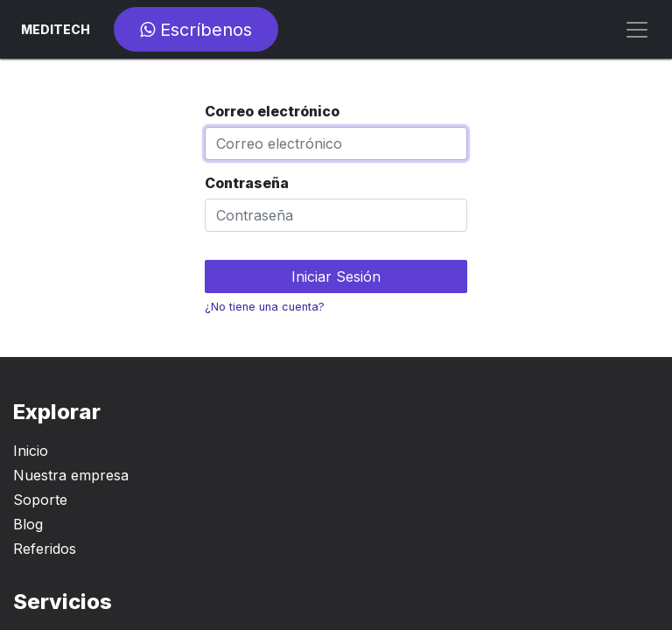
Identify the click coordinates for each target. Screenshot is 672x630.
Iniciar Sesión (336, 276)
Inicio (31, 451)
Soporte (40, 500)
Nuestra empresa (71, 475)
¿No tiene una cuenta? (265, 307)
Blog (28, 524)
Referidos (45, 549)
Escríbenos (196, 30)
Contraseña (247, 183)
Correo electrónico (272, 111)
